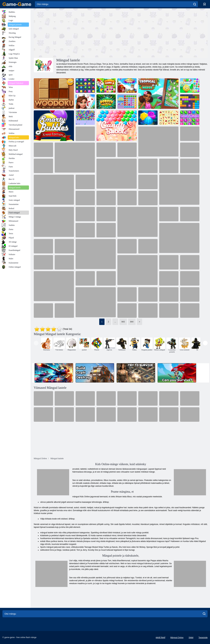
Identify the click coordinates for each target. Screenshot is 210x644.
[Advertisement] (77, 33)
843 (123, 322)
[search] (195, 4)
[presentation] (36, 343)
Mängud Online (177, 638)
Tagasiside (203, 638)
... (115, 322)
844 (132, 322)
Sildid (191, 638)
